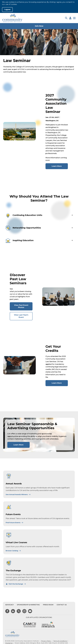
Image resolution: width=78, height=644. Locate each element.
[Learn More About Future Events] (14, 523)
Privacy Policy (46, 641)
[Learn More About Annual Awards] (18, 494)
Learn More (60, 167)
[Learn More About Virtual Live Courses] (13, 551)
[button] (66, 18)
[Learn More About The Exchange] (16, 584)
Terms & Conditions (60, 641)
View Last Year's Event (23, 317)
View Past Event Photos (23, 307)
